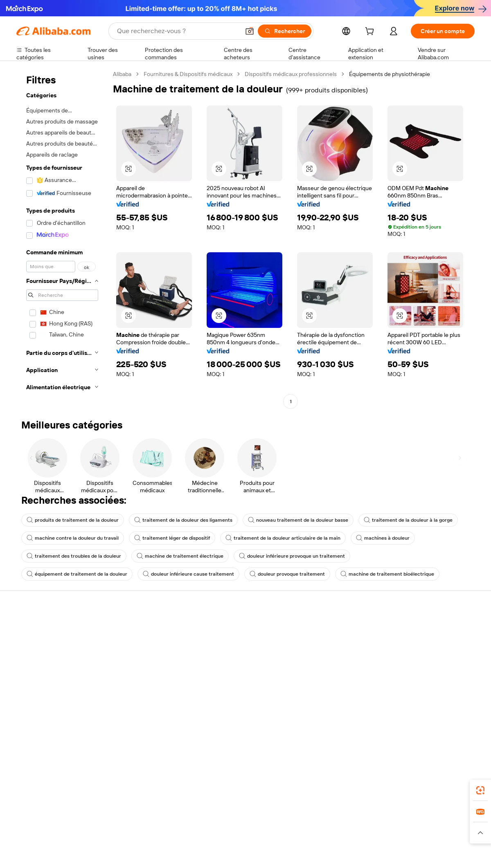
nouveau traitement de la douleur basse (298, 520)
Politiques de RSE (415, 653)
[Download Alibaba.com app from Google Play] (447, 781)
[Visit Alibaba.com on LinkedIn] (409, 716)
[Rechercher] (285, 31)
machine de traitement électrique (180, 556)
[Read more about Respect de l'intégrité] (452, 833)
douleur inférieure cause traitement (188, 574)
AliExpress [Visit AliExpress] (118, 817)
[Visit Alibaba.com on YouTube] (446, 716)
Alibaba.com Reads (229, 691)
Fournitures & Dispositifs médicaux (188, 74)
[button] (250, 31)
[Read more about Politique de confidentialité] (333, 833)
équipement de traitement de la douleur (77, 574)
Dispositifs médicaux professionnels (291, 74)
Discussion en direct (43, 644)
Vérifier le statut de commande (56, 659)
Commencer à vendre (327, 628)
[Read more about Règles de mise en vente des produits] (174, 833)
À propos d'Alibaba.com (422, 637)
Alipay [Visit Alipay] (233, 817)
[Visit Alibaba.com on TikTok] (458, 716)
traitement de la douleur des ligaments (183, 520)
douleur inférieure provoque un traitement (292, 556)
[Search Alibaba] (178, 31)
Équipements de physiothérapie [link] (390, 74)
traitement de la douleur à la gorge (408, 520)
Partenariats (314, 675)
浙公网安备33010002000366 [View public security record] (362, 852)
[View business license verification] (316, 852)
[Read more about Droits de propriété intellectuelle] (260, 833)
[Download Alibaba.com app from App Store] (387, 781)
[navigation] (62, 239)
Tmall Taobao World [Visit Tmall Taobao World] (194, 817)
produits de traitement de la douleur (73, 520)
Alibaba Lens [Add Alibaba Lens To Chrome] (54, 781)
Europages (375, 817)
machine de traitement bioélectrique (387, 574)
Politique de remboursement (147, 644)
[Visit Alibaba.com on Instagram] (433, 716)
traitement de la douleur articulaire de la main (283, 538)
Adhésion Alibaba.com (233, 653)
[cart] (371, 32)
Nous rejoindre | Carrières (426, 684)
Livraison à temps (133, 659)
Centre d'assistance (42, 628)
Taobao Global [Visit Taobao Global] (290, 817)
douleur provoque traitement (287, 574)
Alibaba (122, 74)
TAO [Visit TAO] (320, 817)
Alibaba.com (337, 781)
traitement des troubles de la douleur (74, 556)
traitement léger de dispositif (172, 538)
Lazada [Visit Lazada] (257, 817)
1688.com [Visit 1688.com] (150, 817)
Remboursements (39, 675)
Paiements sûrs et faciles (142, 628)
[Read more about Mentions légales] (105, 833)
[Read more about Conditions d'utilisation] (396, 833)
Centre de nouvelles (419, 668)
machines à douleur (383, 538)
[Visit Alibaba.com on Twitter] (421, 716)
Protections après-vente (142, 675)
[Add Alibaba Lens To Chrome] (132, 781)
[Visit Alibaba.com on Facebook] (396, 716)
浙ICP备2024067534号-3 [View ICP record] (444, 852)
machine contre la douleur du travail (73, 538)
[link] (480, 790)
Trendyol (344, 817)
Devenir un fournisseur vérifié (337, 659)
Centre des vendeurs (326, 644)
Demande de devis (228, 637)
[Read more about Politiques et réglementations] (47, 833)
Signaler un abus (37, 690)
